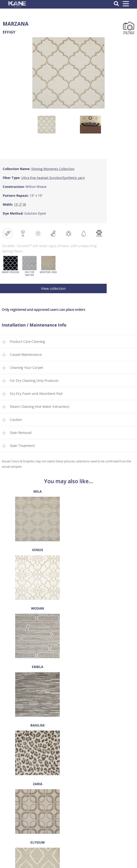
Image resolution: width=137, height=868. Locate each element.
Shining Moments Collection (53, 169)
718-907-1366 (71, 745)
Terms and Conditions (68, 821)
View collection (53, 288)
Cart (69, 804)
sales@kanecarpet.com (69, 750)
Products (69, 789)
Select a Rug (69, 785)
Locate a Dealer (68, 796)
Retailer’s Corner (69, 800)
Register (68, 846)
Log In (69, 843)
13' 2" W (20, 204)
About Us (69, 781)
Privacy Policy (68, 825)
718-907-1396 (68, 739)
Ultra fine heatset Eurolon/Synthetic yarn (53, 178)
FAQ (68, 792)
